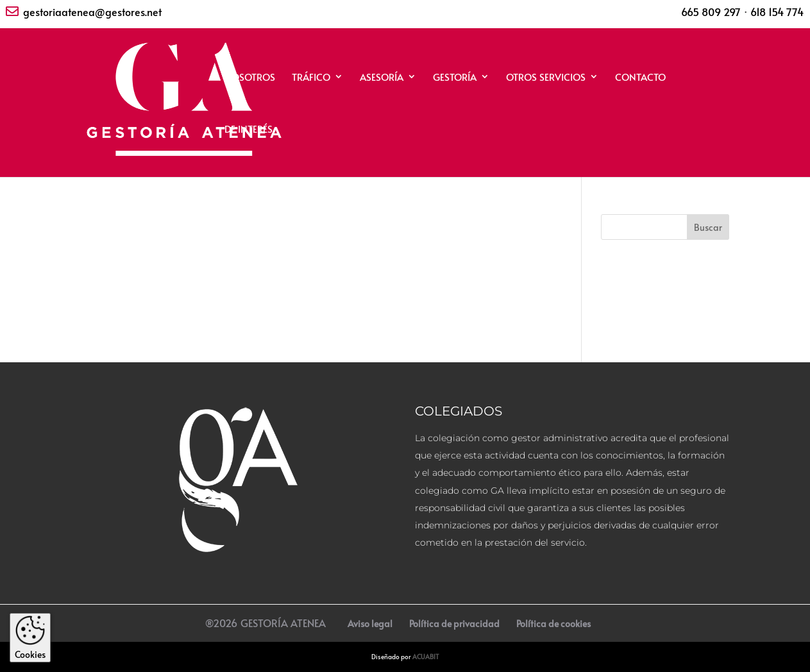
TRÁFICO (311, 78)
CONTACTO (640, 78)
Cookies (30, 638)
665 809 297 (711, 12)
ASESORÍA (382, 78)
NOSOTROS (250, 78)
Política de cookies (553, 624)
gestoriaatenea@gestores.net (92, 12)
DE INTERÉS (249, 130)
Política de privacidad (454, 624)
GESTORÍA (455, 78)
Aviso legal (370, 624)
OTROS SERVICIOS (546, 78)
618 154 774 (777, 12)
